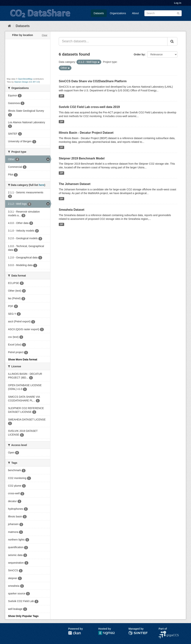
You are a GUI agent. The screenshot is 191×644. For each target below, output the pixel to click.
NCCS (162, 633)
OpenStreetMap (25, 79)
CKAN (74, 633)
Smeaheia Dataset (72, 210)
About (135, 13)
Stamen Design (21, 82)
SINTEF (133, 633)
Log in (178, 3)
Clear (45, 35)
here (42, 185)
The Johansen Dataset (75, 184)
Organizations (118, 13)
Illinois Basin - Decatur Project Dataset (86, 133)
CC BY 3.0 (35, 82)
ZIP (61, 96)
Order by (139, 54)
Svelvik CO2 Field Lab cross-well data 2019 (89, 107)
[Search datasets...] (113, 41)
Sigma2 (109, 633)
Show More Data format (23, 359)
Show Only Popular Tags (23, 616)
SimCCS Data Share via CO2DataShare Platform (93, 81)
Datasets (99, 13)
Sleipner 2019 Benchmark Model (82, 158)
